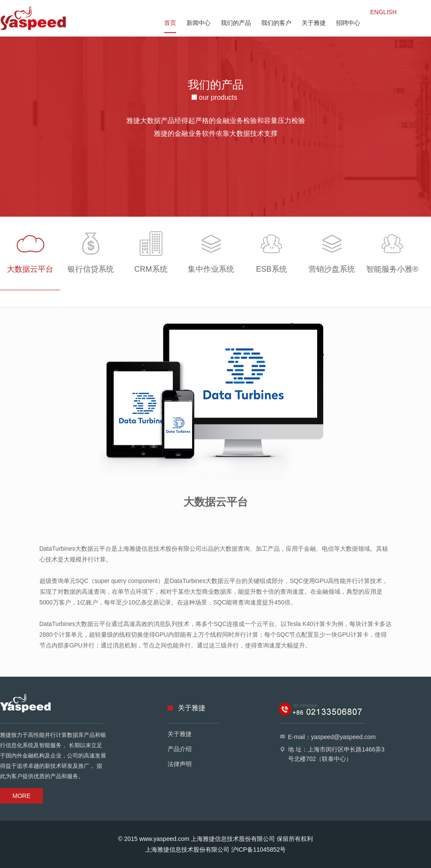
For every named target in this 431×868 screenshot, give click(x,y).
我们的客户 (276, 23)
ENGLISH (384, 12)
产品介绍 (180, 749)
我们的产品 (236, 23)
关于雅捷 (314, 23)
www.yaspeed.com (164, 839)
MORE (21, 796)
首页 (170, 23)
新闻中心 (199, 23)
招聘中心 (348, 23)
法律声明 (180, 764)
